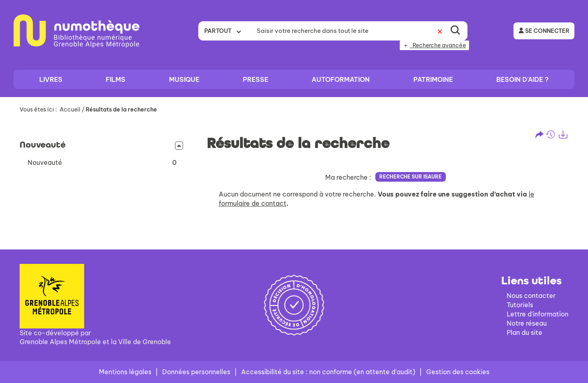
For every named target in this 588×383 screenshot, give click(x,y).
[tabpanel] (294, 172)
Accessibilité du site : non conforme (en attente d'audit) (328, 372)
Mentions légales (125, 372)
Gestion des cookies (458, 372)
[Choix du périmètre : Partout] (225, 31)
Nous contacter (531, 296)
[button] (102, 163)
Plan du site (525, 332)
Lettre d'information (538, 314)
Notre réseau (527, 323)
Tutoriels (520, 305)
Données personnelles (196, 372)
